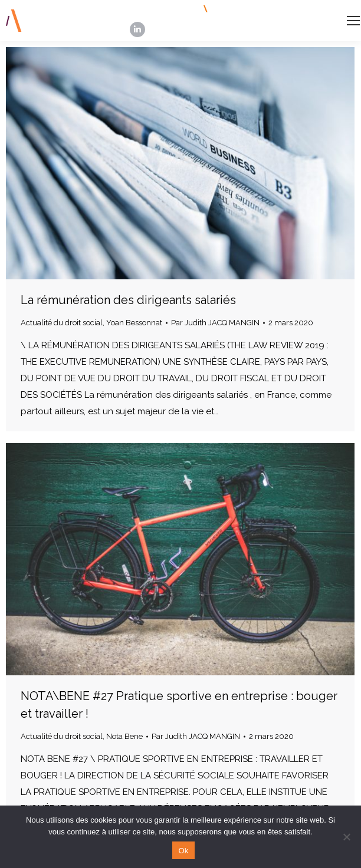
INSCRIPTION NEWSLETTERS (269, 9)
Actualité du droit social (62, 323)
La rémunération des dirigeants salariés (128, 300)
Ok (183, 851)
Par (215, 323)
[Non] (346, 837)
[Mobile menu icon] (353, 21)
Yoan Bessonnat (134, 323)
